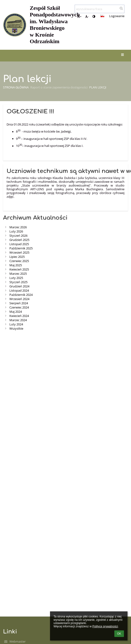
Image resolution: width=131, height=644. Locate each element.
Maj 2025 (16, 265)
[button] (102, 16)
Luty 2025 (16, 278)
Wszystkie (16, 328)
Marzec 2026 (18, 227)
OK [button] (119, 634)
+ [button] (79, 16)
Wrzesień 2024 (19, 299)
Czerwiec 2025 (19, 261)
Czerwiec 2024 (19, 307)
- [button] (87, 16)
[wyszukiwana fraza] (100, 9)
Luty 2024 (16, 324)
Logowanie (117, 16)
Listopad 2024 (19, 290)
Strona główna (16, 87)
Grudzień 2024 (19, 286)
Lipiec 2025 (17, 257)
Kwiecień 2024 (19, 316)
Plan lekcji (98, 87)
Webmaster (17, 641)
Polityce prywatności (105, 626)
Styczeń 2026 (18, 236)
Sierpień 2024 (19, 303)
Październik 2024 (21, 295)
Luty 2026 (16, 231)
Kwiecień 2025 (19, 269)
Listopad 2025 (19, 244)
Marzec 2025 (18, 274)
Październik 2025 (21, 248)
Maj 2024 (16, 312)
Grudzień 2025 (19, 240)
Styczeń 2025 (18, 282)
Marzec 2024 (18, 320)
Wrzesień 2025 (19, 252)
